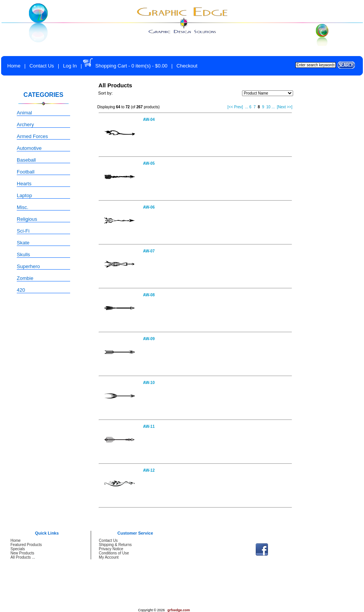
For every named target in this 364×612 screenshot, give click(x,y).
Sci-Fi (23, 231)
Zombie (25, 278)
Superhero (28, 266)
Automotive (29, 148)
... (247, 107)
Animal (24, 113)
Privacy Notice (111, 549)
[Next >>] (285, 107)
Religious (27, 219)
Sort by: (106, 93)
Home (14, 66)
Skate (23, 243)
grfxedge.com (179, 610)
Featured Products (26, 545)
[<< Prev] (235, 107)
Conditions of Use (114, 553)
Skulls (23, 255)
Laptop (24, 195)
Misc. (22, 207)
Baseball (26, 160)
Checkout (187, 66)
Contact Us (42, 66)
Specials (18, 549)
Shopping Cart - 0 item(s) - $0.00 (131, 66)
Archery (25, 124)
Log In (70, 66)
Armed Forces (32, 136)
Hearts (24, 184)
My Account (109, 557)
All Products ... (23, 557)
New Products (22, 553)
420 (21, 290)
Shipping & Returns (115, 545)
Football (26, 172)
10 (269, 107)
